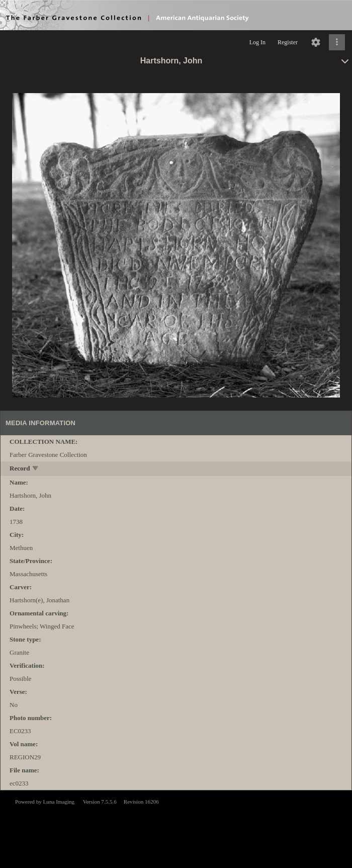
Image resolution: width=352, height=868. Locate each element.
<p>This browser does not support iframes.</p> (176, 828)
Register (288, 42)
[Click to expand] (337, 42)
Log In (257, 42)
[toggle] (36, 469)
